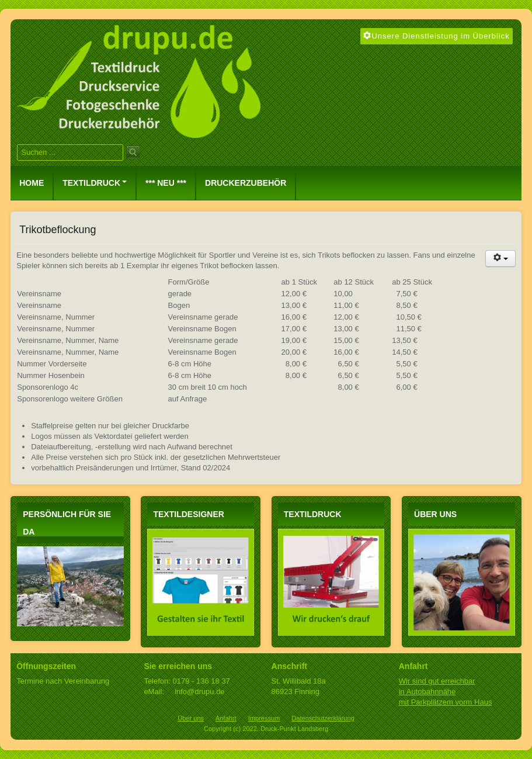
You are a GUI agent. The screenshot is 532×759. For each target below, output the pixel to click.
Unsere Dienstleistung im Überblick (436, 36)
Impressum (264, 718)
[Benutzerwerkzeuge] (500, 259)
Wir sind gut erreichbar (437, 681)
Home (32, 183)
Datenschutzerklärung (323, 718)
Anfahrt (226, 718)
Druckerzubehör (246, 183)
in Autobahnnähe (427, 692)
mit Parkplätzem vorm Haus (446, 702)
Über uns (191, 718)
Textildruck (95, 183)
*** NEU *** (166, 183)
